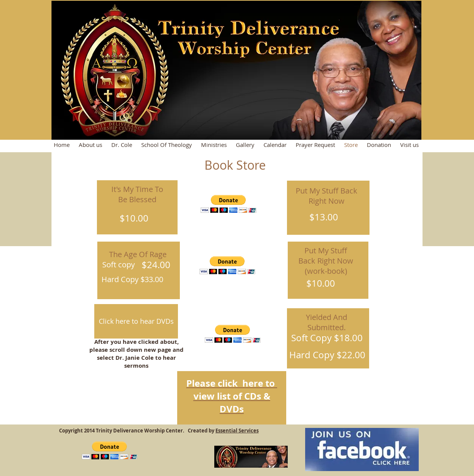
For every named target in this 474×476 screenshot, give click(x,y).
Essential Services (237, 431)
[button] (228, 204)
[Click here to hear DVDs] (136, 321)
